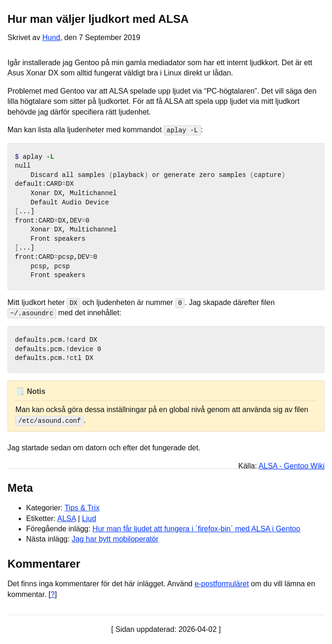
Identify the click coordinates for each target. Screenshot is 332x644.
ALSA (67, 518)
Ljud (89, 518)
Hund (51, 37)
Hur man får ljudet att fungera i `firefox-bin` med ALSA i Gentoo (196, 528)
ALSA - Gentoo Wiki (292, 465)
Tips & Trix (82, 507)
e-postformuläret (222, 584)
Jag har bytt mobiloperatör (115, 539)
